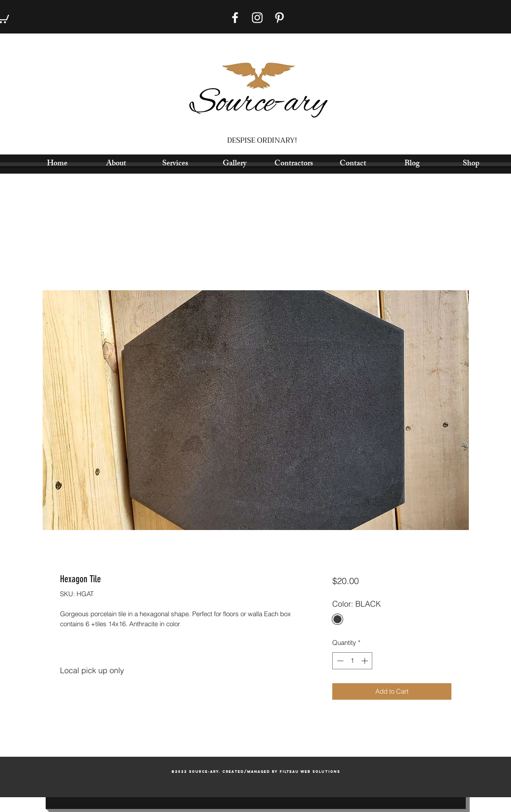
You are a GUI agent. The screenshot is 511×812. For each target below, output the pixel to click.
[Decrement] (339, 661)
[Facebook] (235, 18)
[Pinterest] (279, 18)
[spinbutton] (352, 661)
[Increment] (366, 661)
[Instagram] (257, 18)
